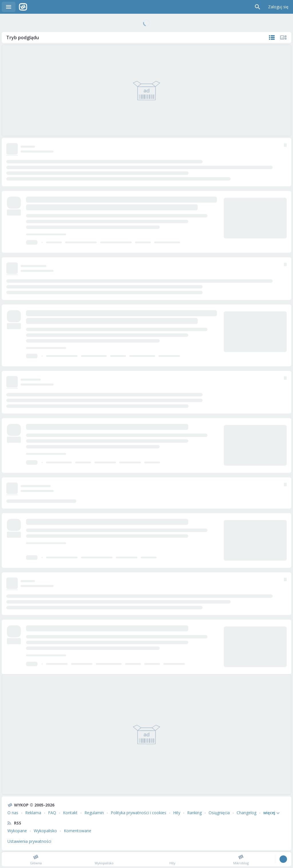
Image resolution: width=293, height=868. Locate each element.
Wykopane (17, 831)
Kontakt (70, 813)
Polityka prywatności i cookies (138, 813)
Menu (9, 7)
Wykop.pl (23, 7)
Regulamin (94, 813)
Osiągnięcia (219, 813)
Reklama (33, 813)
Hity (177, 813)
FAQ (52, 813)
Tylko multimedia (283, 37)
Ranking (194, 813)
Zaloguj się (278, 7)
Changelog (247, 813)
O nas (13, 813)
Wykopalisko (45, 831)
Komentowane (78, 831)
